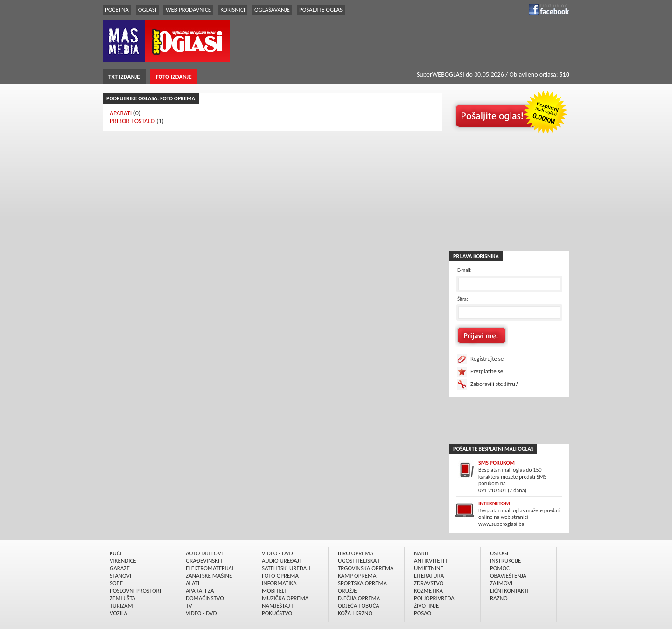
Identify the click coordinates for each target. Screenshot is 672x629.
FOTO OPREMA (280, 576)
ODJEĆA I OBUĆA (359, 605)
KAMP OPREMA (357, 576)
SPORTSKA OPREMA (362, 583)
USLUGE (500, 553)
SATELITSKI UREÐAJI (286, 568)
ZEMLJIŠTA (122, 598)
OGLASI (147, 10)
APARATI (121, 113)
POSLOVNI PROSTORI (135, 591)
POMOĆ (500, 568)
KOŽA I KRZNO (355, 613)
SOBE (116, 583)
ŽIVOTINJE (426, 605)
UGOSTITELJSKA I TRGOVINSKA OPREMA (366, 564)
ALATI (192, 583)
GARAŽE (120, 568)
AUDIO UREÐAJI (281, 561)
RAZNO (499, 598)
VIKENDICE (123, 561)
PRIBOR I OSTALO (132, 121)
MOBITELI (274, 591)
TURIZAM (121, 605)
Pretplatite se (487, 371)
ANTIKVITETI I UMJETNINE (430, 564)
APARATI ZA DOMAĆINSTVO (205, 594)
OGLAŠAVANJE (272, 10)
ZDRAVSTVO (429, 583)
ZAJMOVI (501, 583)
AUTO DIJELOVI (204, 553)
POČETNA (117, 10)
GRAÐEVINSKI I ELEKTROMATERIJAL (210, 564)
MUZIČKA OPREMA (285, 598)
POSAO (423, 613)
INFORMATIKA (279, 583)
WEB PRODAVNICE (188, 10)
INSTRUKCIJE (505, 561)
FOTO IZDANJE (174, 77)
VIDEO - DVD (201, 613)
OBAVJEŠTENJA (508, 576)
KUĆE (116, 553)
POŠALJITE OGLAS (321, 10)
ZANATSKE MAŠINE (209, 576)
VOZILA (119, 613)
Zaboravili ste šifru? (494, 384)
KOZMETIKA (428, 591)
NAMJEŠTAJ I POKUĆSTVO (277, 609)
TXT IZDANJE (124, 77)
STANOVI (120, 576)
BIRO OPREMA (356, 553)
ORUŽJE (347, 591)
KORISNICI (233, 10)
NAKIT (421, 553)
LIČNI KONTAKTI (509, 591)
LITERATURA (429, 576)
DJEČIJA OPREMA (359, 598)
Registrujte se (487, 359)
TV (189, 605)
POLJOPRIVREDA (434, 598)
